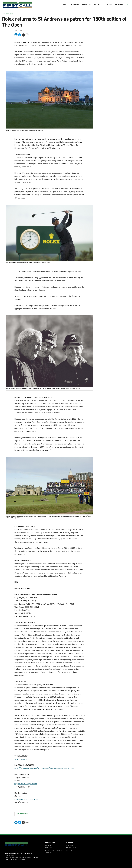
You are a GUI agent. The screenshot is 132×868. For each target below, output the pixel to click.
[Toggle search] (127, 5)
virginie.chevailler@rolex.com (26, 784)
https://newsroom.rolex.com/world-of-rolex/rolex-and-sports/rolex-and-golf (44, 768)
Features (86, 4)
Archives (119, 4)
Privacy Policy (71, 848)
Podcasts (98, 4)
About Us (48, 846)
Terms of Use (71, 851)
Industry (75, 4)
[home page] (17, 5)
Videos (109, 4)
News (65, 4)
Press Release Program (54, 851)
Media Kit (48, 848)
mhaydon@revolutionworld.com (27, 799)
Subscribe (70, 846)
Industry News (7, 14)
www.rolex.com (20, 759)
